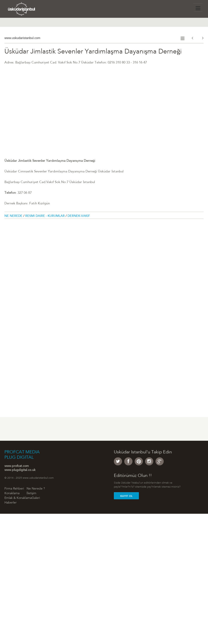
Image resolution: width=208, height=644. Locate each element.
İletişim (31, 494)
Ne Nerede (14, 216)
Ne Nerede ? (36, 489)
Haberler (11, 503)
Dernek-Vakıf (79, 216)
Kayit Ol (126, 496)
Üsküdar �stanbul (26, 10)
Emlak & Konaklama (18, 498)
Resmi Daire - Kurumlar (45, 216)
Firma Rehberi (14, 489)
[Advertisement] (37, 273)
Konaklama (12, 494)
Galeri (36, 498)
